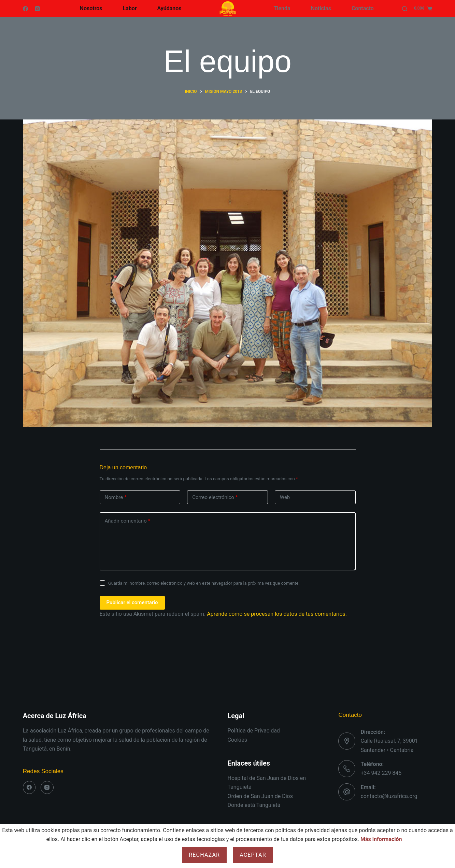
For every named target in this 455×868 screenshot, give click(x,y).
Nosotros (91, 8)
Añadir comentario (128, 521)
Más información (381, 839)
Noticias (321, 8)
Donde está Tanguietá (254, 805)
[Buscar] (405, 9)
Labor (130, 8)
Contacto (363, 8)
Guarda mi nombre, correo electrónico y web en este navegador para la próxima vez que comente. (204, 583)
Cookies (237, 740)
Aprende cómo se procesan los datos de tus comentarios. (277, 614)
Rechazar (204, 855)
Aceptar (253, 855)
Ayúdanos (169, 8)
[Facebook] (25, 9)
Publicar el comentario (132, 602)
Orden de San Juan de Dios (260, 796)
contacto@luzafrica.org (389, 796)
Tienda (282, 8)
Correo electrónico (215, 497)
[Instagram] (37, 9)
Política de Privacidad (254, 731)
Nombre (116, 497)
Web (285, 497)
